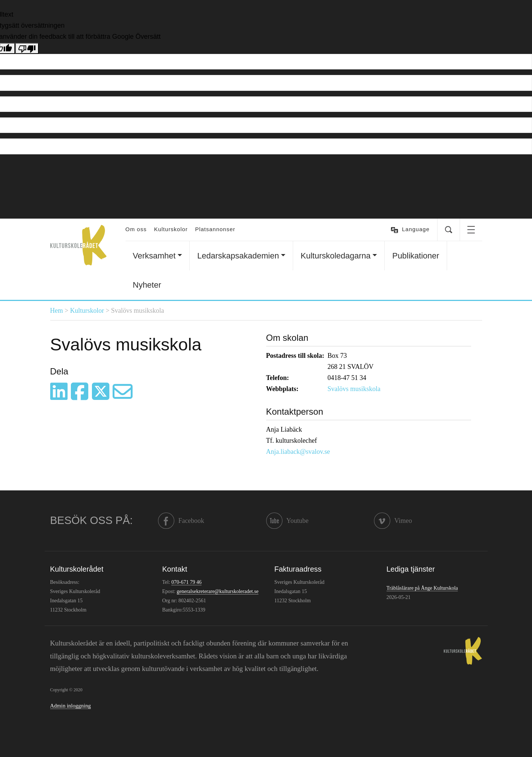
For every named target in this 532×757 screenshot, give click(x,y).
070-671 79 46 (186, 582)
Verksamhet (154, 256)
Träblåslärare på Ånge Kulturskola (422, 588)
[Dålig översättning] (27, 48)
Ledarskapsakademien (238, 256)
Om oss (136, 229)
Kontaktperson (295, 412)
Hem (57, 311)
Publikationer (416, 256)
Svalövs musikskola (354, 389)
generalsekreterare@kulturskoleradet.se (218, 591)
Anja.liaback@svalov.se (298, 452)
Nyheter (147, 285)
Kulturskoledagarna (336, 256)
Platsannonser (215, 229)
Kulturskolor (171, 229)
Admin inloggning (71, 706)
